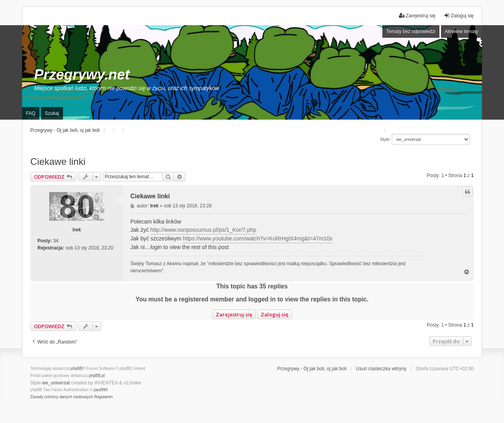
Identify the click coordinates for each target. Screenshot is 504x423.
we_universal (56, 383)
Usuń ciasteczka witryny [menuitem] (381, 369)
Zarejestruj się (234, 314)
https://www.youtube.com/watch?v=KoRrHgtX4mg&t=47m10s (258, 238)
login (156, 247)
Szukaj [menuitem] (52, 113)
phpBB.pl (97, 376)
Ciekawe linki (58, 162)
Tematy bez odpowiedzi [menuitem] (411, 31)
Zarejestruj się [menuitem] (417, 16)
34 (56, 241)
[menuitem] (62, 397)
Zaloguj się (274, 314)
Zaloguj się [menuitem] (459, 16)
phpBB (76, 369)
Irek (77, 230)
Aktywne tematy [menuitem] (462, 31)
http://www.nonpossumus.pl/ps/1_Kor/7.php (203, 230)
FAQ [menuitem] (31, 113)
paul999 (101, 390)
